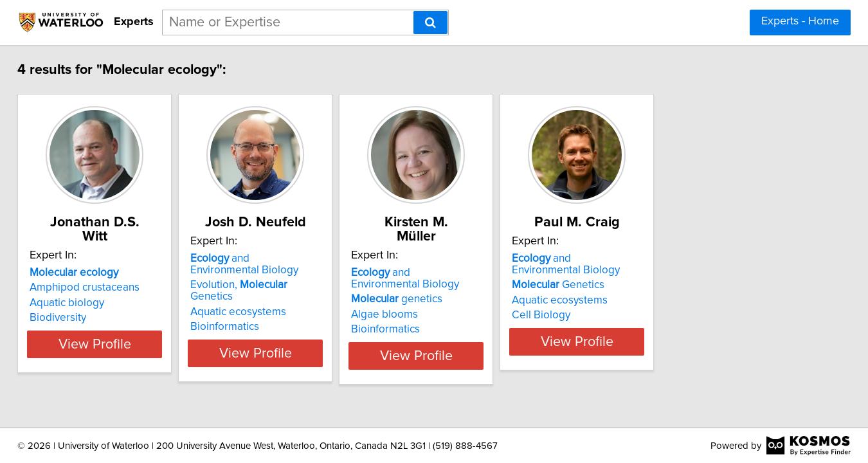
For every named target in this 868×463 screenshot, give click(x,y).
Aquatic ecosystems (301, 300)
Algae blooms (480, 300)
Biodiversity (89, 304)
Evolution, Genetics (324, 285)
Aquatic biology (98, 289)
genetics (492, 285)
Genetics (685, 285)
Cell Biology (668, 315)
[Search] (430, 23)
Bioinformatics (288, 315)
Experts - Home (800, 21)
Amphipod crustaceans (115, 273)
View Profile (142, 341)
